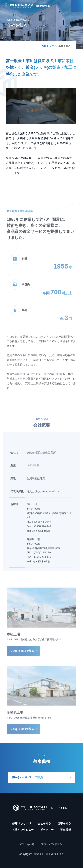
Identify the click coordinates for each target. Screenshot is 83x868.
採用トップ (48, 46)
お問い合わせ (26, 844)
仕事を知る (64, 823)
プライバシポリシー (53, 844)
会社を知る (44, 823)
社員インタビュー (23, 830)
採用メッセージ (22, 823)
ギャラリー (47, 830)
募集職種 (66, 830)
